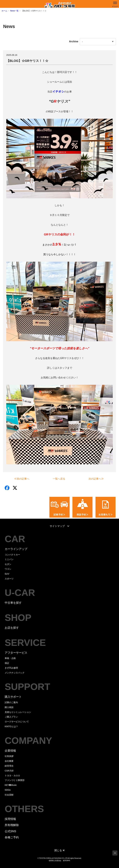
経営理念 (9, 766)
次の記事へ (96, 479)
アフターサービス (16, 653)
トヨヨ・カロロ (12, 776)
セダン (8, 564)
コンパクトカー (12, 555)
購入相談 (9, 707)
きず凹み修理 (11, 668)
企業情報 (10, 751)
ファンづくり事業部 (15, 780)
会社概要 (9, 761)
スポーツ (9, 579)
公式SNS (10, 831)
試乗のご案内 (11, 702)
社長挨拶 (9, 756)
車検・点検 (10, 658)
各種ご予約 (12, 837)
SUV (7, 574)
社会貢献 (9, 795)
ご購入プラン (11, 717)
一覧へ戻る (59, 479)
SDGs (8, 790)
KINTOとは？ (11, 726)
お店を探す (12, 628)
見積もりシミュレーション (18, 712)
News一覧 (14, 11)
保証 (7, 663)
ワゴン (8, 569)
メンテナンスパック (15, 673)
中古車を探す (13, 603)
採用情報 (10, 819)
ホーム (4, 11)
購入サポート (13, 697)
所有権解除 (12, 825)
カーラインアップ (16, 549)
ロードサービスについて (17, 722)
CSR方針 (9, 771)
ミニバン (9, 559)
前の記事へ (22, 479)
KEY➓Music (11, 785)
